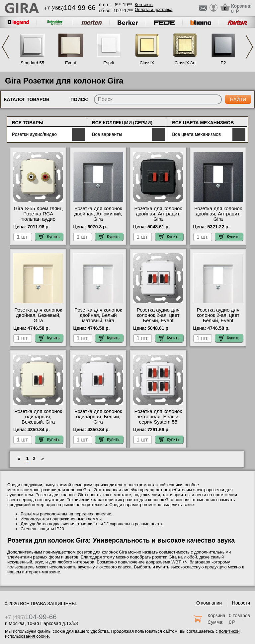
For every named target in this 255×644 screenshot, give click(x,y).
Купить (49, 237)
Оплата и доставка (154, 9)
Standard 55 (32, 63)
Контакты (144, 4)
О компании (209, 603)
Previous (6, 47)
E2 (223, 63)
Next (249, 47)
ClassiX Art (185, 63)
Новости (241, 603)
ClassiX (147, 63)
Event (71, 63)
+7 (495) (70, 8)
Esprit (109, 63)
